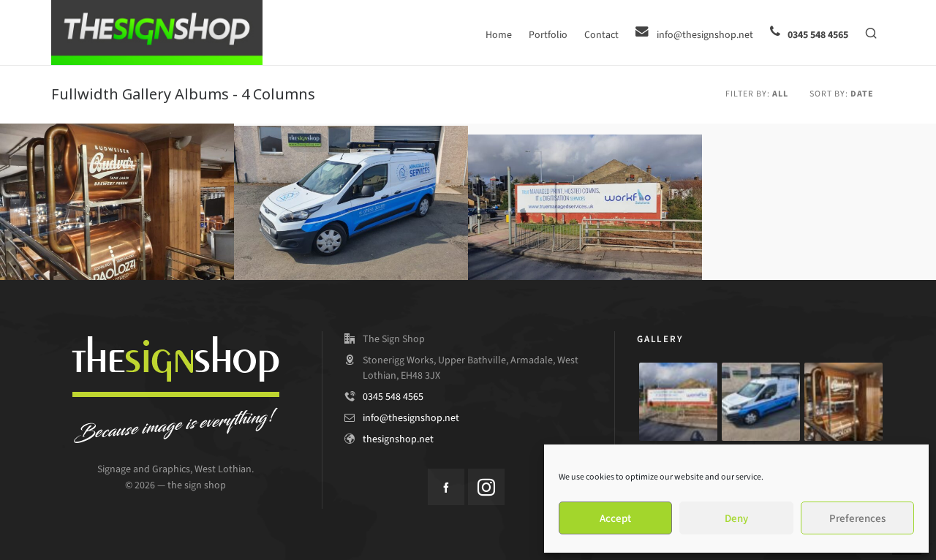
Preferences (857, 518)
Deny (736, 518)
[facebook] (446, 487)
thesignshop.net (398, 439)
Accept (615, 518)
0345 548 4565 (393, 397)
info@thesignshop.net (411, 418)
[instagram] (486, 487)
